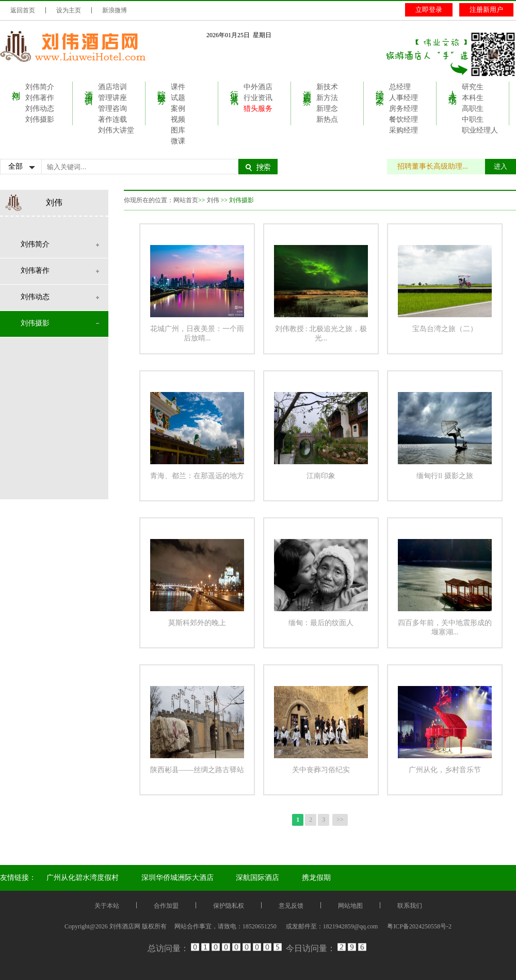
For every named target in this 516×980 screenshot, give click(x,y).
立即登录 (429, 10)
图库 (178, 130)
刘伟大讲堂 (116, 130)
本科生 (473, 98)
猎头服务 (258, 109)
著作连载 (112, 119)
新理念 (327, 109)
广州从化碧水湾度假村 (83, 878)
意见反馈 (291, 906)
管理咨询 (112, 109)
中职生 (473, 119)
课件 (178, 87)
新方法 (327, 98)
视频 (178, 119)
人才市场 (453, 88)
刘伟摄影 (40, 119)
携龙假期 (316, 878)
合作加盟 (166, 906)
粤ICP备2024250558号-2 (419, 926)
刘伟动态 (40, 109)
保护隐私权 (229, 906)
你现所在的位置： (149, 200)
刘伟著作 (40, 98)
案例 (178, 109)
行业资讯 (235, 88)
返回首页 (23, 10)
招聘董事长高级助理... (438, 166)
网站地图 (350, 906)
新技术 (327, 87)
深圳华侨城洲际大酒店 (178, 878)
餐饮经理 (404, 119)
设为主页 (69, 10)
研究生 (473, 87)
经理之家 (380, 88)
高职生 (473, 109)
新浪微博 (115, 10)
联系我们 (410, 906)
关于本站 (107, 906)
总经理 (400, 87)
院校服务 (162, 88)
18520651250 (260, 926)
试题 (178, 98)
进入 (501, 166)
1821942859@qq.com (351, 926)
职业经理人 (480, 130)
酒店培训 (89, 88)
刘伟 (16, 86)
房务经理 (404, 109)
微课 (178, 141)
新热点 (327, 119)
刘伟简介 (40, 87)
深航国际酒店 (257, 878)
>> (340, 820)
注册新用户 (486, 10)
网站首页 (186, 200)
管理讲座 (112, 98)
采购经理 (404, 130)
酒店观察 (307, 88)
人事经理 (404, 98)
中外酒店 (258, 87)
